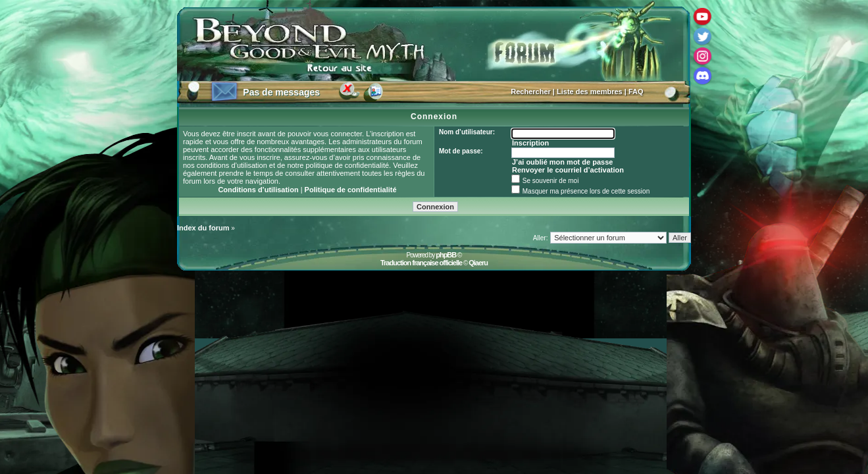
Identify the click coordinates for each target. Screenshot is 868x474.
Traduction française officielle (421, 263)
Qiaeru (478, 263)
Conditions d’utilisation (258, 190)
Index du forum (203, 228)
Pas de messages (281, 92)
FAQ (636, 92)
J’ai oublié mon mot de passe (562, 162)
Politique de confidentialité (351, 190)
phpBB (446, 255)
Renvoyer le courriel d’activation (568, 170)
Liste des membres (590, 92)
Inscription (530, 143)
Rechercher (531, 92)
